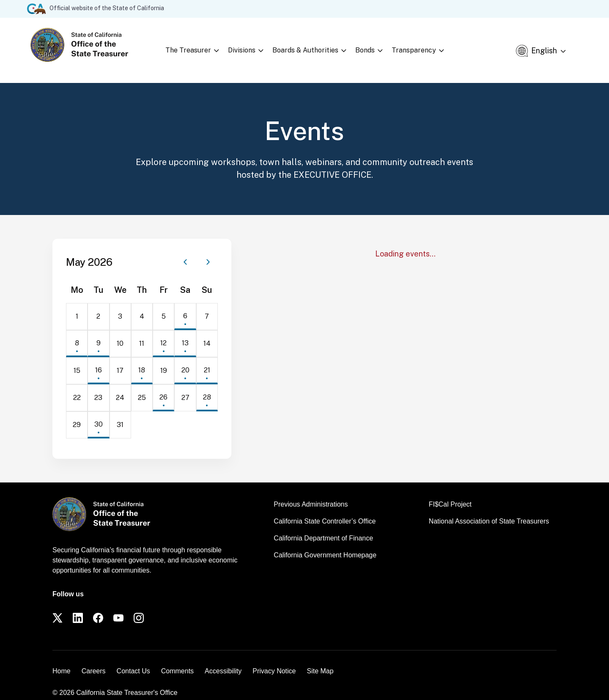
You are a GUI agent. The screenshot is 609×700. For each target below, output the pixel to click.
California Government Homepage (325, 544)
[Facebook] (98, 607)
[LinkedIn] (78, 607)
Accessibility (223, 660)
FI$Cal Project (450, 494)
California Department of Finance (323, 528)
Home (62, 660)
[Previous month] (185, 251)
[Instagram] (139, 607)
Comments (177, 660)
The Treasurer (198, 45)
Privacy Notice (274, 660)
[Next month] (208, 251)
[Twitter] (58, 607)
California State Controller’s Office (325, 511)
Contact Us (133, 660)
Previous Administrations (311, 494)
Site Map (320, 660)
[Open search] (507, 45)
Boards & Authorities (315, 45)
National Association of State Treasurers (489, 511)
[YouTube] (118, 607)
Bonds (375, 45)
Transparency (424, 45)
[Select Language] (552, 45)
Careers (94, 660)
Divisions (252, 45)
